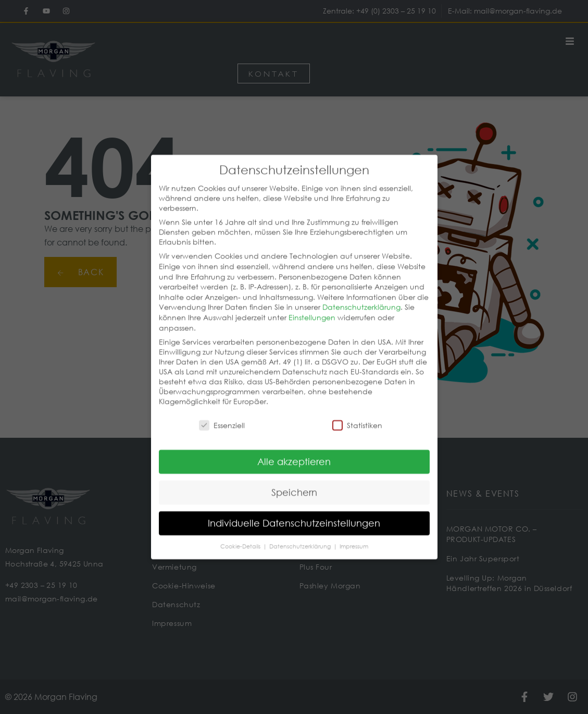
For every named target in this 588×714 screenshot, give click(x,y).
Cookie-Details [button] (241, 535)
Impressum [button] (354, 535)
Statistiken (357, 413)
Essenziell (222, 413)
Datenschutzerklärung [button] (301, 535)
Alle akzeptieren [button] (294, 450)
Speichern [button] (294, 481)
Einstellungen (312, 305)
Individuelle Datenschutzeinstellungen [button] (294, 511)
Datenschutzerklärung (361, 295)
